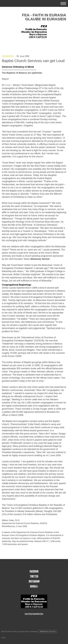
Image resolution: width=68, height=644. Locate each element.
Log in (3, 637)
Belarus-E (8, 56)
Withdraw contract (48, 631)
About (3, 631)
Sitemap (34, 631)
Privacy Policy (12, 631)
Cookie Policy (24, 631)
